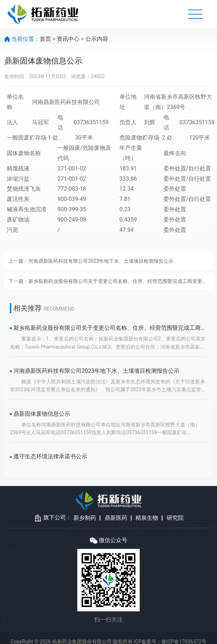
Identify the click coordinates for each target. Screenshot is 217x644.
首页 (45, 39)
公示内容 (97, 39)
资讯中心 (68, 39)
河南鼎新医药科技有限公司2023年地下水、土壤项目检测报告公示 (101, 261)
